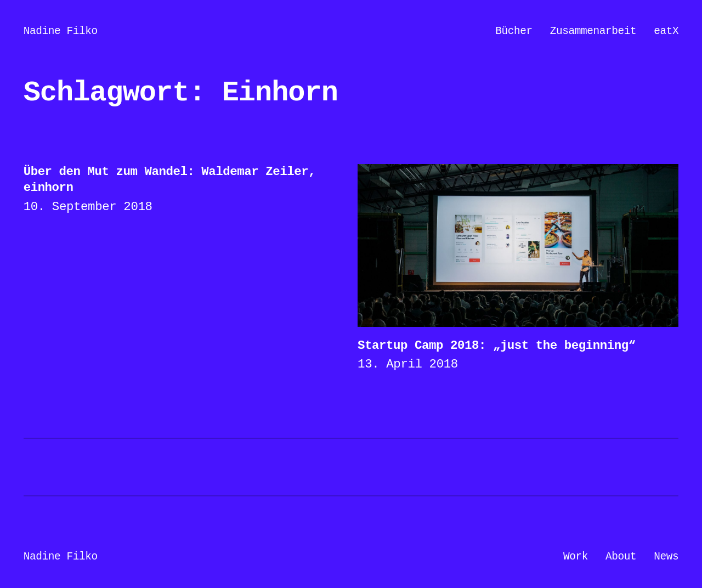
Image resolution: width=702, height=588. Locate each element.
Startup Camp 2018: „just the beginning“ (497, 346)
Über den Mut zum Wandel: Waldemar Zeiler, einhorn (170, 180)
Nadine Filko (61, 31)
